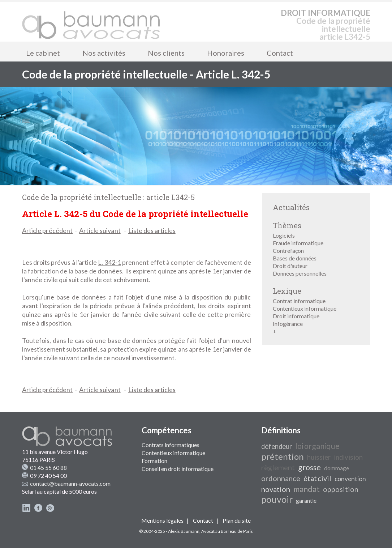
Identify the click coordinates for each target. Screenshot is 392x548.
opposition (341, 489)
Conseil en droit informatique (178, 469)
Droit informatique (296, 316)
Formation (154, 461)
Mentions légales (162, 520)
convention (350, 479)
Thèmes (287, 225)
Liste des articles (152, 230)
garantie (306, 500)
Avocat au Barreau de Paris (227, 531)
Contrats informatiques (171, 445)
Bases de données (295, 258)
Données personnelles (300, 273)
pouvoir (277, 499)
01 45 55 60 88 (48, 468)
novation (276, 489)
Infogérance (288, 324)
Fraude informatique (298, 243)
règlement (278, 467)
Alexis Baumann (184, 531)
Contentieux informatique (305, 308)
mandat (307, 489)
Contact (280, 53)
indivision (348, 457)
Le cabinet (43, 53)
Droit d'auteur (290, 266)
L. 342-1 (109, 262)
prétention (283, 456)
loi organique (317, 446)
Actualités (291, 207)
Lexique (287, 291)
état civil (317, 478)
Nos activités (104, 53)
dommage (337, 468)
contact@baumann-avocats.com (70, 483)
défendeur (277, 446)
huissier (319, 457)
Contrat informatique (299, 301)
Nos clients (166, 53)
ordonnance (281, 478)
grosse (309, 467)
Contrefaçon (288, 250)
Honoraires (226, 53)
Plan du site (237, 520)
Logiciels (284, 235)
